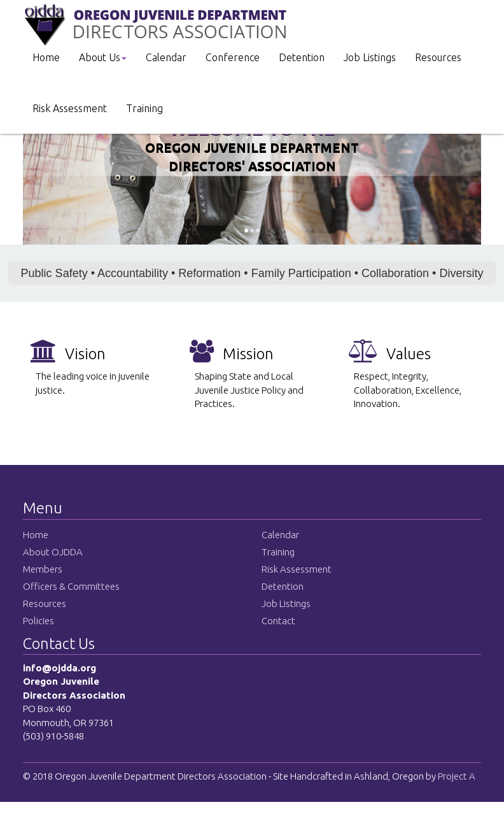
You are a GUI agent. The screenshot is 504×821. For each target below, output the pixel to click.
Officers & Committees (71, 586)
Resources (438, 57)
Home (46, 57)
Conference (233, 57)
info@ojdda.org (59, 668)
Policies (38, 621)
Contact (278, 621)
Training (144, 108)
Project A (456, 776)
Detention (302, 57)
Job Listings (370, 57)
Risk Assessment (70, 108)
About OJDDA (53, 552)
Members (43, 569)
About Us (103, 57)
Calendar (166, 57)
